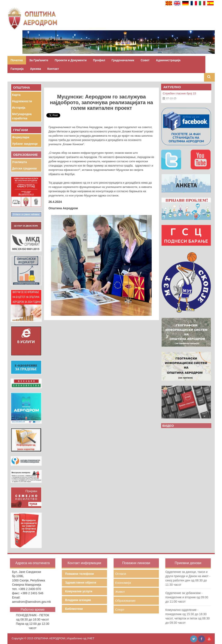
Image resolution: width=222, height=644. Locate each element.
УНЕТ (91, 638)
